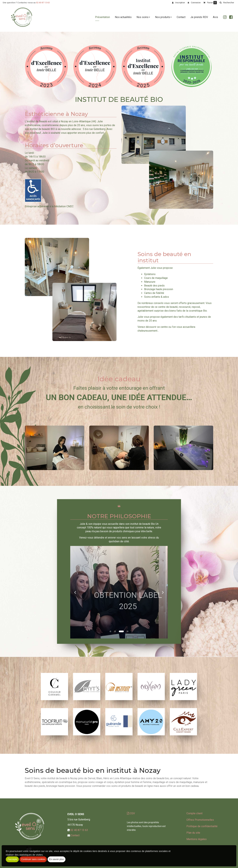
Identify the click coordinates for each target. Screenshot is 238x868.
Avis (215, 18)
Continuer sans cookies (33, 859)
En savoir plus (57, 859)
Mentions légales (197, 839)
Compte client (194, 813)
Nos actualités (123, 18)
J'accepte (12, 859)
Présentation (102, 18)
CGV (131, 813)
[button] (227, 3)
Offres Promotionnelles (200, 820)
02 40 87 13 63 (43, 3)
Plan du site (193, 833)
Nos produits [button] (163, 18)
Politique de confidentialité (202, 826)
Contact (181, 18)
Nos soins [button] (143, 18)
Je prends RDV (199, 18)
